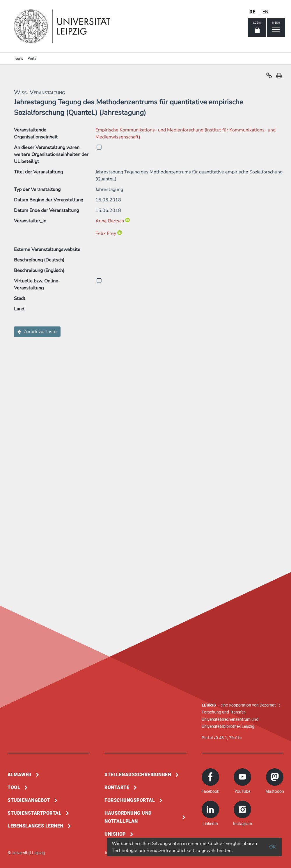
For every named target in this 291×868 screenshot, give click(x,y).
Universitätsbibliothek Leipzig (228, 726)
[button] (269, 77)
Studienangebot (29, 800)
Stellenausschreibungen (138, 775)
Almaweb (19, 775)
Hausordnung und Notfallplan (128, 817)
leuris (19, 59)
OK (272, 847)
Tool (14, 787)
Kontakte (117, 787)
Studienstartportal (34, 813)
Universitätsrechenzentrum (226, 719)
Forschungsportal (130, 800)
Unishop (115, 834)
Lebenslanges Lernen (36, 826)
